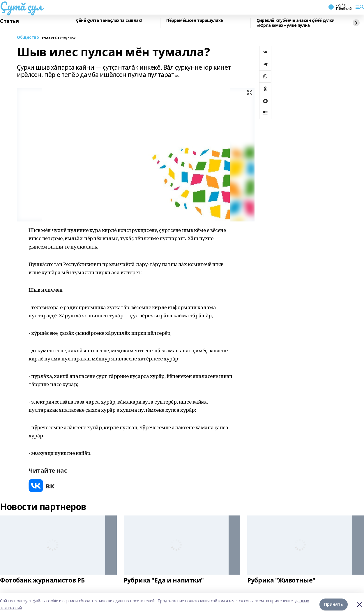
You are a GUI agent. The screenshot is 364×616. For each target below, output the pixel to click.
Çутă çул (21, 6)
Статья (9, 21)
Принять (334, 604)
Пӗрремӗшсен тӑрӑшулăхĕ (195, 21)
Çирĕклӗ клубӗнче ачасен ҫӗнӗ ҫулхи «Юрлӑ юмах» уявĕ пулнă (296, 23)
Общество (28, 37)
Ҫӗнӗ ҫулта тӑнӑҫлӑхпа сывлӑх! (109, 21)
